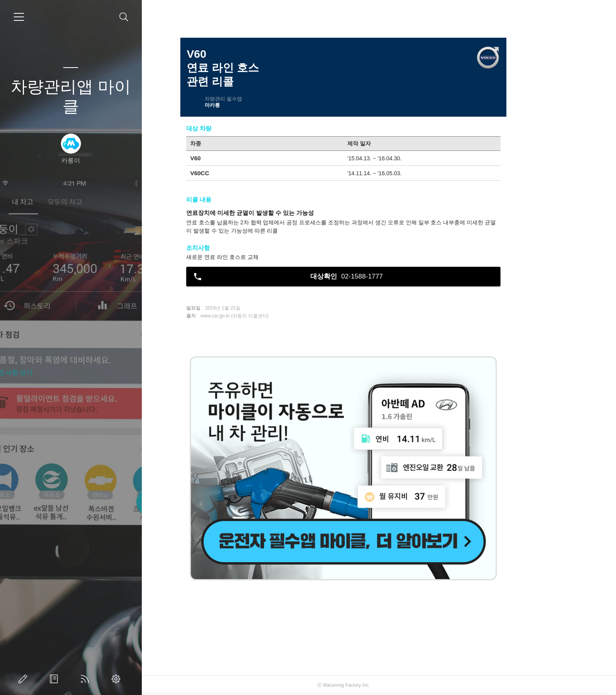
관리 (117, 679)
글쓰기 (24, 679)
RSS (86, 679)
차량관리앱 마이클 (71, 96)
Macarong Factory (377, 685)
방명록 (55, 679)
